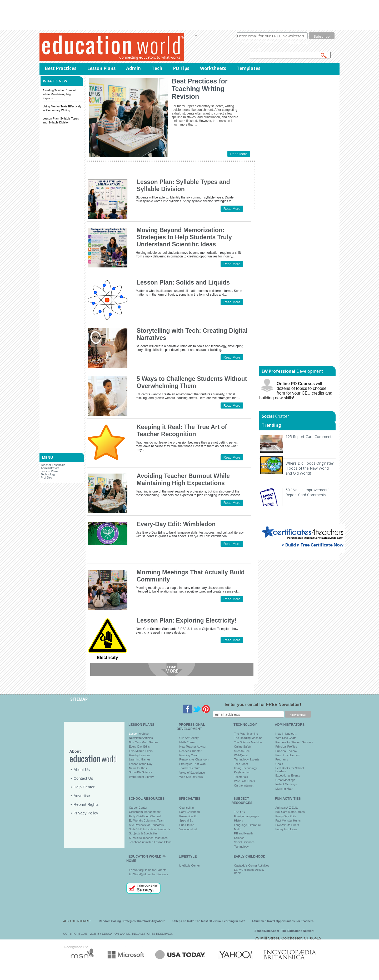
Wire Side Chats (244, 781)
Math (237, 829)
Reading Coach (189, 755)
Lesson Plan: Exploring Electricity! (187, 620)
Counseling (186, 808)
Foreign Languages (246, 816)
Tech (157, 68)
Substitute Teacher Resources (148, 838)
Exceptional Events (288, 775)
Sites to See (242, 751)
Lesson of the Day (141, 764)
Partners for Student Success (294, 742)
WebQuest (241, 755)
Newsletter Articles (141, 738)
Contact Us (83, 778)
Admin (133, 68)
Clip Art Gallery (189, 738)
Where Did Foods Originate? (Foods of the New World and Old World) (310, 468)
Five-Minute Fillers (141, 751)
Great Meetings (285, 780)
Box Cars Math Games (144, 742)
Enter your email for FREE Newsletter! (263, 705)
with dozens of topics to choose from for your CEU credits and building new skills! (296, 391)
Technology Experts (247, 759)
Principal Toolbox (286, 751)
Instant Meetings (286, 784)
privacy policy (300, 42)
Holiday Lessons (140, 755)
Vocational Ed (188, 829)
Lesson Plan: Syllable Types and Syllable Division (183, 185)
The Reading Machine (248, 738)
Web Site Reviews (191, 777)
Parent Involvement (288, 755)
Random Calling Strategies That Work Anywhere (132, 921)
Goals (279, 764)
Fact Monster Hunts (288, 820)
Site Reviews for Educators (146, 825)
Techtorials (241, 777)
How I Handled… (286, 734)
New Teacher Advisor (193, 747)
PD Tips (181, 68)
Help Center (84, 787)
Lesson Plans (101, 68)
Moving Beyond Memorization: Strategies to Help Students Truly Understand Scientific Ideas (184, 237)
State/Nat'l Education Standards (149, 829)
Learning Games (140, 759)
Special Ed (186, 820)
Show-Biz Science (141, 772)
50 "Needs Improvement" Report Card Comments (307, 492)
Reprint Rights (86, 804)
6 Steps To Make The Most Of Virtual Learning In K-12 (208, 921)
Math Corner (187, 742)
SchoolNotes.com (267, 931)
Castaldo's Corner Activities (252, 865)
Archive (143, 734)
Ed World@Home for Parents (148, 870)
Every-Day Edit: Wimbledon (176, 524)
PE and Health (243, 833)
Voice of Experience (192, 773)
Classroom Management (145, 812)
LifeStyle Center (189, 865)
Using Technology (245, 768)
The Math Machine (246, 734)
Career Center (138, 808)
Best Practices (61, 68)
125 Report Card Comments (310, 437)
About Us (82, 770)
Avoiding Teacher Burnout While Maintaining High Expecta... (59, 94)
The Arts (239, 812)
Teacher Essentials (53, 465)
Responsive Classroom (194, 759)
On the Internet (244, 785)
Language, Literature (247, 825)
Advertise (82, 796)
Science (239, 838)
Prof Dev (46, 477)
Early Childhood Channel (145, 816)
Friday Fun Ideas (286, 829)
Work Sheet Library (141, 777)
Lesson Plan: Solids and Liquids (183, 282)
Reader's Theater (190, 751)
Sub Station (187, 825)
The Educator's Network (298, 931)
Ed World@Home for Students (148, 874)
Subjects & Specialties (143, 833)
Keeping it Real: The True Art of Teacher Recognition (182, 431)
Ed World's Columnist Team (147, 820)
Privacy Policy (86, 813)
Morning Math (284, 789)
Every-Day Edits (139, 747)
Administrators (50, 468)
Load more (172, 670)
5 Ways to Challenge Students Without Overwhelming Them (192, 382)
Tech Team (241, 764)
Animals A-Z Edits (287, 808)
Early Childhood (189, 812)
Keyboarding (242, 772)
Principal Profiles (286, 747)
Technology (48, 474)
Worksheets (213, 68)
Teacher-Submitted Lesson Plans (150, 842)
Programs (282, 759)
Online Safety (243, 747)
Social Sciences (244, 842)
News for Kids (138, 768)
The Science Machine (248, 742)
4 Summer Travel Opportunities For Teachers (283, 921)
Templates (248, 68)
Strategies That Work (193, 764)
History (238, 820)
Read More (239, 154)
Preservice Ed (188, 816)
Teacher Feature (190, 768)
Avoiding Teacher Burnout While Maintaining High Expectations (183, 479)
